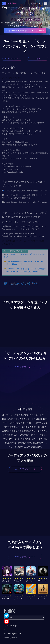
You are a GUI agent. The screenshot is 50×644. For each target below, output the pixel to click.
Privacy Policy (11, 638)
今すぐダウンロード (12, 59)
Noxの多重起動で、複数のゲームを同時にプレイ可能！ (25, 202)
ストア (38, 59)
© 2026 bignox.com (13, 634)
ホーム (7, 622)
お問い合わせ (10, 626)
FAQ (6, 630)
